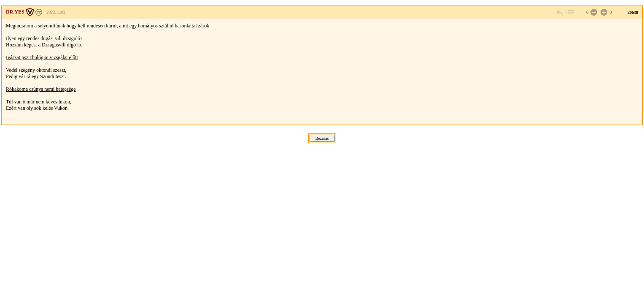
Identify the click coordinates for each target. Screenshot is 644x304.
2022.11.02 (56, 12)
